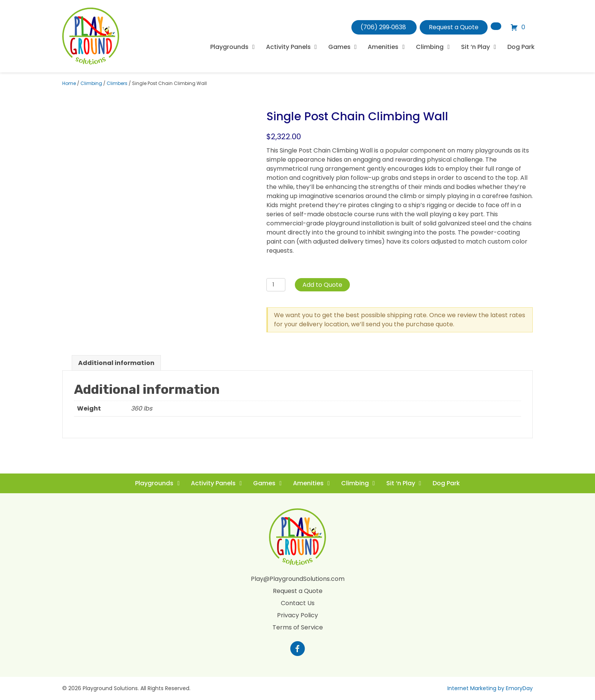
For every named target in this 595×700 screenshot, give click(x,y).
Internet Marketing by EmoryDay (490, 688)
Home (69, 83)
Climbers (117, 83)
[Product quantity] (276, 285)
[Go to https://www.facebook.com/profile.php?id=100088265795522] (297, 650)
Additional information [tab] (116, 363)
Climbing (91, 83)
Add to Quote (322, 285)
